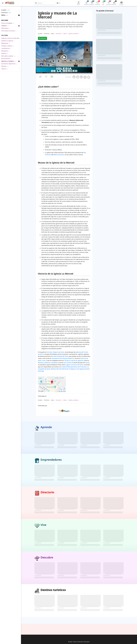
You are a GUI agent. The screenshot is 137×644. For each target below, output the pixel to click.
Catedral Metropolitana (69, 367)
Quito (87, 363)
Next (91, 58)
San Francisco (82, 367)
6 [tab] (67, 73)
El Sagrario (72, 369)
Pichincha (42, 38)
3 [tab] (64, 73)
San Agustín (81, 369)
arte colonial (67, 363)
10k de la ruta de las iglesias (74, 360)
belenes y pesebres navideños (48, 363)
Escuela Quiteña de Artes (60, 356)
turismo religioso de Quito (55, 352)
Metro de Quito (59, 155)
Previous (38, 58)
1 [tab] (62, 73)
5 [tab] (66, 73)
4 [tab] (65, 73)
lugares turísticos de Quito (74, 365)
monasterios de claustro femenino (63, 358)
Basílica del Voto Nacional (60, 369)
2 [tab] (63, 73)
